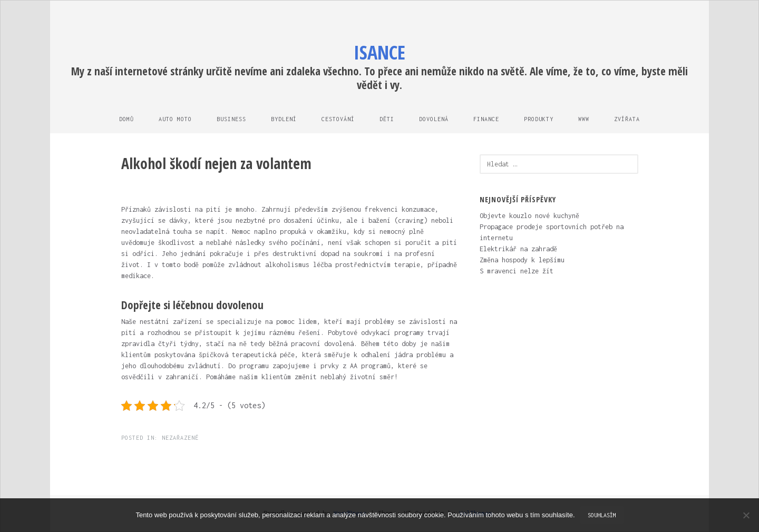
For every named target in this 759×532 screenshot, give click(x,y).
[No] (746, 515)
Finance (486, 119)
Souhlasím (602, 515)
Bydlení (284, 119)
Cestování (338, 119)
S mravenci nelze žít (517, 271)
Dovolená (434, 119)
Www (584, 119)
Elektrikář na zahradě (518, 249)
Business (231, 119)
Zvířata (627, 119)
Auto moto (175, 119)
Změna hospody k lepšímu (522, 260)
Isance (379, 52)
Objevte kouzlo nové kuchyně (529, 216)
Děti (387, 119)
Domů (126, 119)
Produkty (539, 119)
